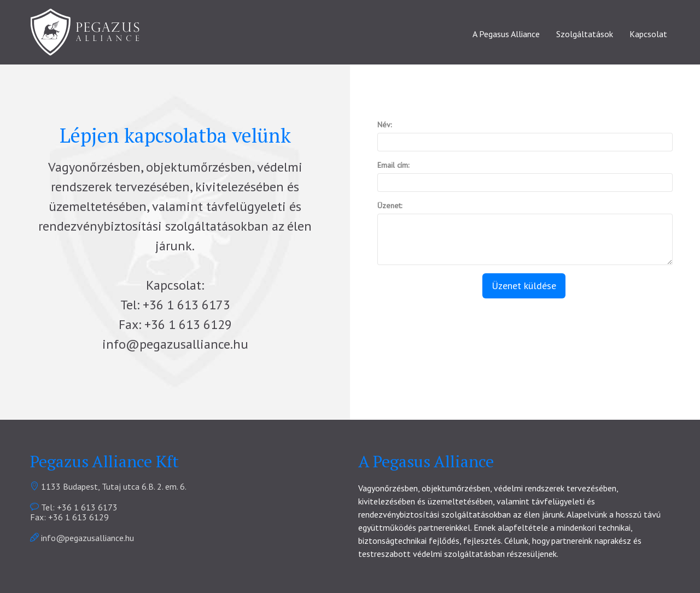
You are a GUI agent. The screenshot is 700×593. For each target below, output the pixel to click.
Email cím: (393, 165)
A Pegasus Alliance (506, 34)
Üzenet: (390, 206)
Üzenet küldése (524, 286)
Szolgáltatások (585, 34)
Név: (384, 125)
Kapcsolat (648, 34)
